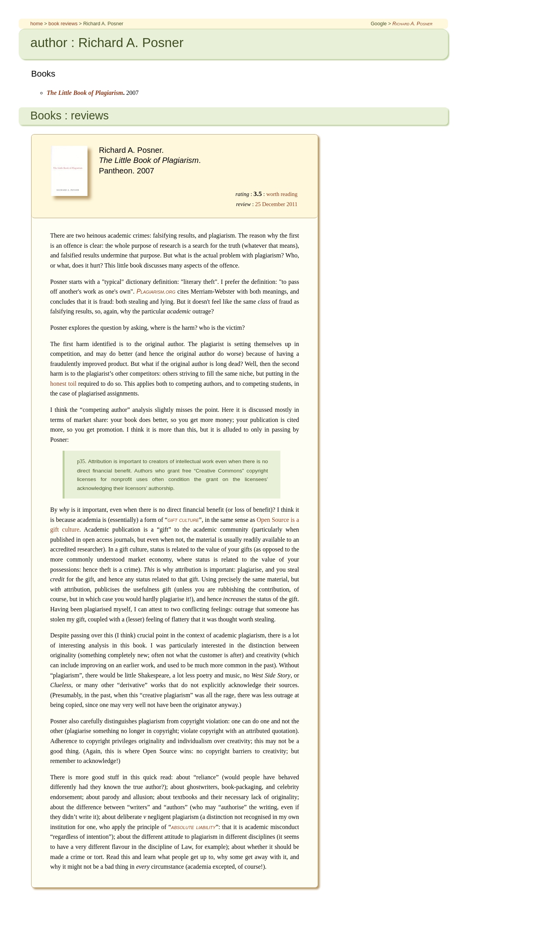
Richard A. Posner (412, 24)
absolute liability (193, 827)
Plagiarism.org (156, 291)
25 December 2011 (276, 204)
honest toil (63, 384)
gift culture (183, 520)
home (37, 24)
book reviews (63, 24)
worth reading (282, 194)
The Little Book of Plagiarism (85, 93)
